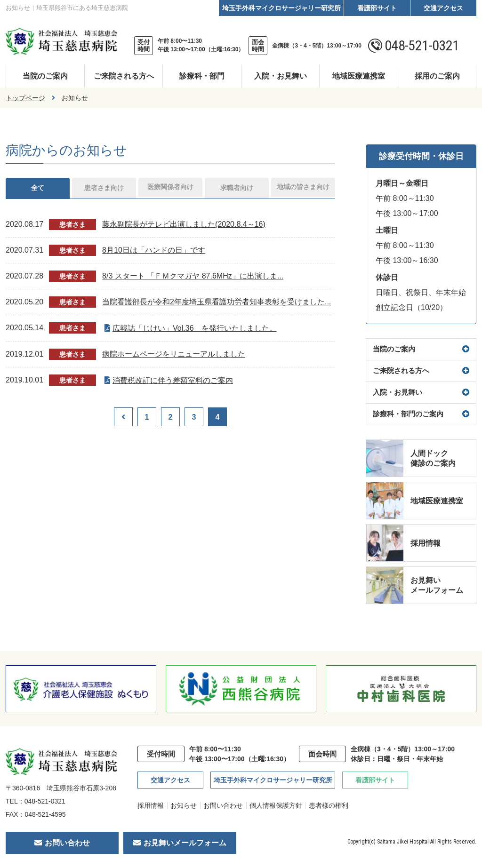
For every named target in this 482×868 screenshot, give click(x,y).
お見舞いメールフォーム (185, 843)
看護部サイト (377, 8)
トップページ (25, 98)
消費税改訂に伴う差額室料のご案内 (173, 382)
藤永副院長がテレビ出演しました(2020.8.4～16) (184, 226)
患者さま (104, 189)
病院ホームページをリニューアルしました (174, 356)
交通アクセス (443, 8)
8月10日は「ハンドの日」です (154, 252)
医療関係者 (171, 189)
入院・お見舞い (281, 76)
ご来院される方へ (124, 76)
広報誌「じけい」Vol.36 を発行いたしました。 (194, 330)
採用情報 (151, 805)
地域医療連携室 (359, 76)
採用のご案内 (437, 76)
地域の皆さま (303, 189)
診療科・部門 (202, 76)
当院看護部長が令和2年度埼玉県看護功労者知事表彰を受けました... (217, 304)
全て (38, 189)
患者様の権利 (329, 805)
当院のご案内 (45, 76)
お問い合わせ (223, 805)
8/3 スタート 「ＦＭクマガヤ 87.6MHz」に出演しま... (193, 278)
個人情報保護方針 (276, 805)
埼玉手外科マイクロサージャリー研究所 (281, 8)
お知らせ (184, 805)
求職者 (237, 189)
